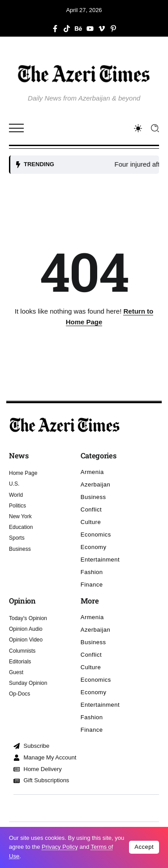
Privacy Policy (60, 847)
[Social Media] (55, 29)
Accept (144, 847)
